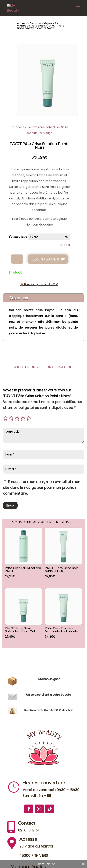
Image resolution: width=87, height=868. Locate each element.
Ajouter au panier (46, 259)
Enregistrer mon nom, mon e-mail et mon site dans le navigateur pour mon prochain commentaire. (42, 488)
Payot (48, 23)
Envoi (10, 505)
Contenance (18, 237)
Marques (35, 23)
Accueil (22, 23)
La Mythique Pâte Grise (37, 24)
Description (18, 298)
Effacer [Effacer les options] (65, 245)
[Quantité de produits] (17, 259)
